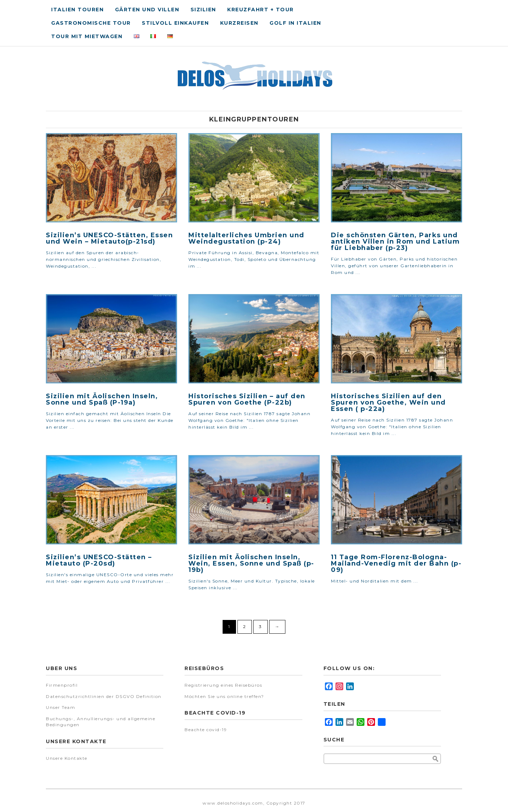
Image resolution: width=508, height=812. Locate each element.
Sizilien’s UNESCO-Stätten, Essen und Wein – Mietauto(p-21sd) (109, 238)
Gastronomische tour (91, 23)
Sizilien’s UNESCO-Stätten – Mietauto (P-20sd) (99, 560)
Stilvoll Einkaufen (175, 23)
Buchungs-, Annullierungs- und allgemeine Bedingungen (101, 722)
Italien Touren (77, 10)
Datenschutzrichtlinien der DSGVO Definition (104, 696)
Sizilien (203, 10)
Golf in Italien (295, 23)
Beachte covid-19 (206, 730)
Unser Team (61, 707)
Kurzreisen (239, 23)
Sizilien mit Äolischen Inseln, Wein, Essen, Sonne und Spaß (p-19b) (251, 563)
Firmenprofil (62, 685)
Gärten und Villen (147, 10)
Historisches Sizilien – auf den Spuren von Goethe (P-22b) (247, 399)
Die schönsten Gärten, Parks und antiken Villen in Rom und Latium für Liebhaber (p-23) (395, 241)
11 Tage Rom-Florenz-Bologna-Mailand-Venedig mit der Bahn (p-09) (396, 563)
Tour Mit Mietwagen (87, 36)
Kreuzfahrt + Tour (261, 10)
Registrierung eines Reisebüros (223, 685)
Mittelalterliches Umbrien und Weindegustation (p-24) (246, 238)
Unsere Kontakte (67, 758)
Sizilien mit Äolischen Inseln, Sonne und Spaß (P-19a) (102, 399)
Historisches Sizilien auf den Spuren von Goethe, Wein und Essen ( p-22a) (388, 402)
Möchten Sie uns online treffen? (224, 696)
